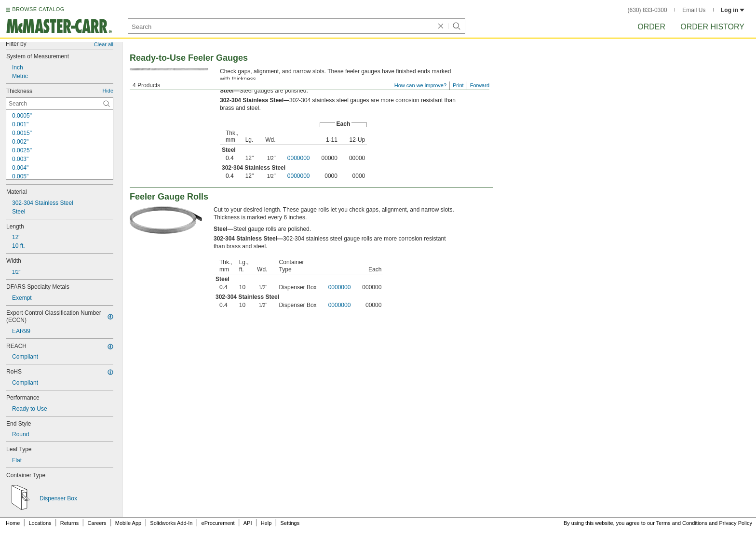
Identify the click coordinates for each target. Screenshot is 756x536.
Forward (480, 85)
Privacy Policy (736, 523)
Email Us (694, 10)
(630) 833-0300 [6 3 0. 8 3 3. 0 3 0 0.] (648, 10)
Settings (290, 523)
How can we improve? (420, 85)
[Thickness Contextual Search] (60, 104)
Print (458, 85)
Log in (733, 10)
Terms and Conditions (682, 523)
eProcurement (218, 523)
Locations (40, 523)
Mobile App (128, 523)
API (248, 523)
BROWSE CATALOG (38, 9)
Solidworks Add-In (171, 523)
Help (266, 523)
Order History (712, 27)
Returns (70, 523)
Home (13, 523)
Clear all (104, 44)
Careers (97, 523)
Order (651, 27)
